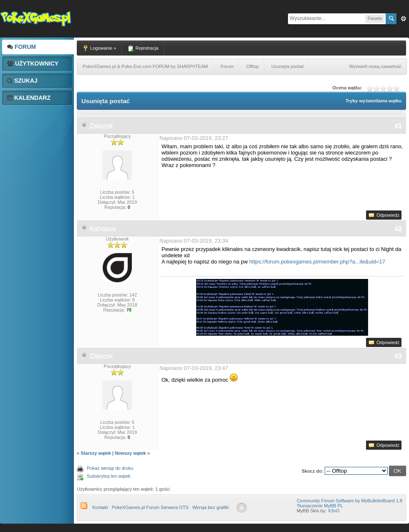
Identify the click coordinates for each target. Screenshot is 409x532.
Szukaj (22, 81)
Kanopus (102, 229)
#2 (398, 229)
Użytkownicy (33, 63)
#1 (398, 126)
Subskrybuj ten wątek (109, 476)
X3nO (333, 511)
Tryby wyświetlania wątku (374, 101)
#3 (398, 356)
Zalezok (101, 126)
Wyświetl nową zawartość (375, 66)
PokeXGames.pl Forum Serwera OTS (150, 507)
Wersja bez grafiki (211, 507)
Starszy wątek (96, 453)
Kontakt (100, 507)
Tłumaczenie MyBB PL (320, 506)
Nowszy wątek (130, 453)
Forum (21, 47)
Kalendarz (29, 98)
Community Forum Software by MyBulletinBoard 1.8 (350, 501)
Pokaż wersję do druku (110, 468)
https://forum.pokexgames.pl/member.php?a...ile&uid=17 (317, 262)
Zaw (404, 19)
